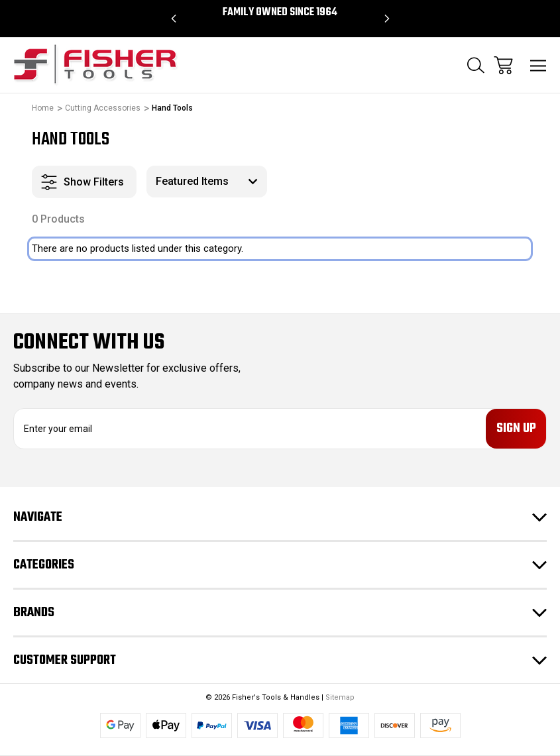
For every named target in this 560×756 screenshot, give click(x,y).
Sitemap (340, 697)
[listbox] (207, 182)
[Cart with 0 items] (503, 65)
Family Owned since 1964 (280, 13)
